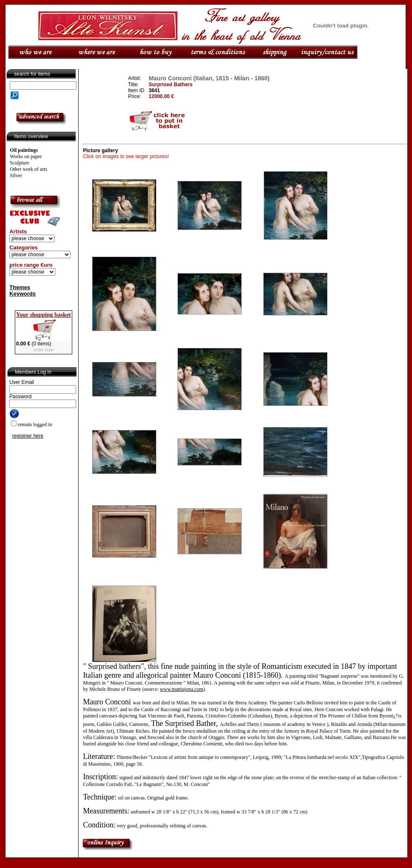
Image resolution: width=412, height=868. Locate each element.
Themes (20, 287)
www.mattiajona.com (181, 689)
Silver (16, 175)
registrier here (28, 436)
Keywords (22, 294)
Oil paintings (24, 150)
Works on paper (26, 156)
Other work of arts (28, 169)
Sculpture (19, 163)
